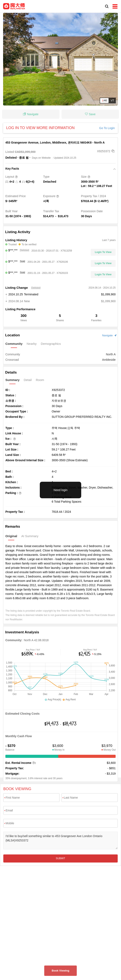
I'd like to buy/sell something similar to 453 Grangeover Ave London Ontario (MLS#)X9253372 (60, 840)
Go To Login (107, 128)
